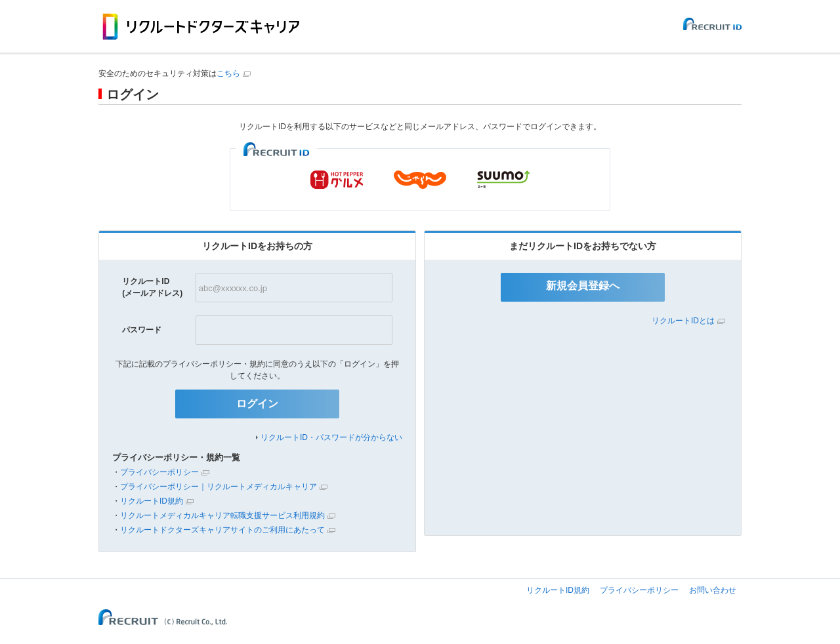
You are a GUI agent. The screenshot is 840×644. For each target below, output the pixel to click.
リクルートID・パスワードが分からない (331, 437)
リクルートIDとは (683, 321)
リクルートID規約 (152, 501)
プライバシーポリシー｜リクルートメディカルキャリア (219, 487)
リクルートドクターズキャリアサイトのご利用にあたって (222, 530)
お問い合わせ (713, 590)
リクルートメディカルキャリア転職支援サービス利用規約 (222, 515)
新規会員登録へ (583, 286)
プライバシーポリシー (159, 472)
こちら (228, 73)
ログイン (257, 404)
